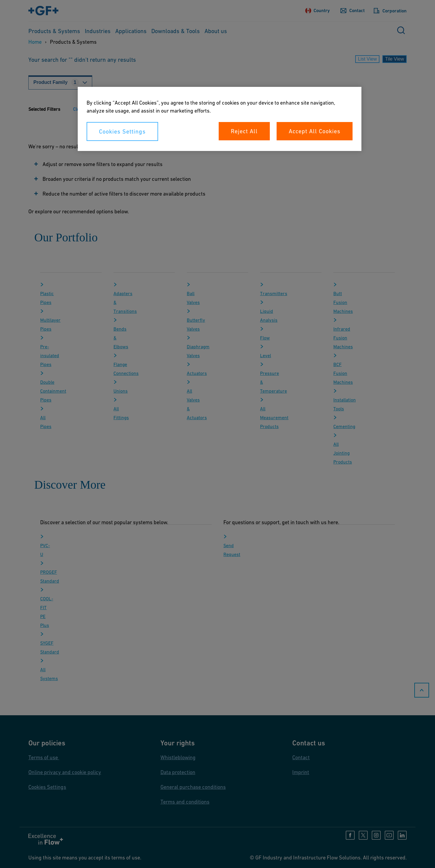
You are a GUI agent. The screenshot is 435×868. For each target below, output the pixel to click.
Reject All (244, 131)
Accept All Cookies (315, 131)
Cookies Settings (122, 131)
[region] (220, 119)
